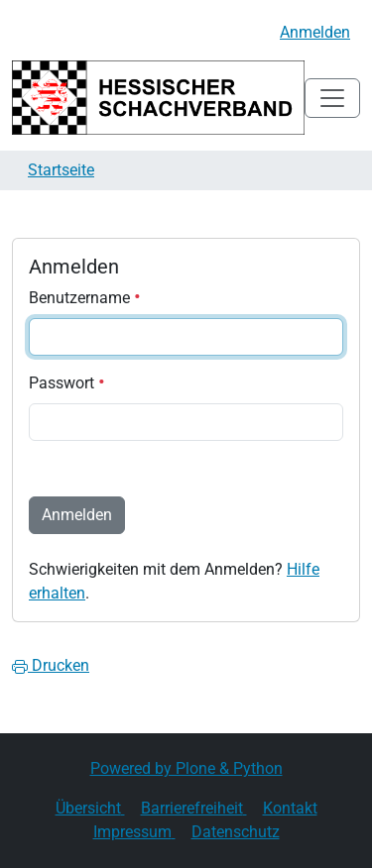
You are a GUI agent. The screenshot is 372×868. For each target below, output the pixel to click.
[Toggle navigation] (332, 98)
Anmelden (315, 32)
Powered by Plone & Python (186, 768)
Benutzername (85, 298)
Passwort (67, 383)
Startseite (61, 170)
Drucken (51, 665)
